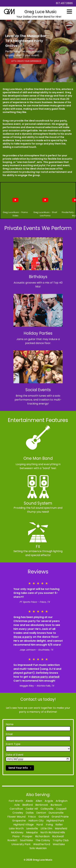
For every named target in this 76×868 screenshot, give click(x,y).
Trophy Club (61, 840)
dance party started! (45, 677)
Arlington (62, 801)
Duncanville (56, 813)
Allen (39, 801)
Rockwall (58, 836)
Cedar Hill (32, 809)
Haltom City (36, 821)
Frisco (32, 817)
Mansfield (61, 828)
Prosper (27, 836)
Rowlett (12, 840)
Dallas (30, 813)
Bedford (27, 805)
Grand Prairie (60, 817)
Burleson (56, 805)
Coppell (61, 809)
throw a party (23, 637)
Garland (44, 817)
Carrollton (16, 809)
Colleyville (47, 809)
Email (9, 734)
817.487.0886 (64, 3)
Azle (17, 805)
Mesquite (32, 832)
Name (10, 724)
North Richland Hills (53, 832)
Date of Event (15, 755)
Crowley (18, 813)
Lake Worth (16, 828)
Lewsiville (32, 828)
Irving (49, 825)
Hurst (40, 825)
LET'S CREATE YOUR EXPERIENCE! (26, 61)
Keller (59, 825)
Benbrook (42, 805)
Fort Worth (16, 801)
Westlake (59, 844)
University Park (21, 844)
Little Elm (46, 828)
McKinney (17, 832)
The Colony (43, 840)
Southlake (26, 840)
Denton (41, 813)
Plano (16, 836)
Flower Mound (16, 817)
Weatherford (42, 844)
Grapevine (19, 821)
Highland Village (23, 825)
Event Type (13, 744)
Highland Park (55, 821)
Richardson (42, 836)
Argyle (49, 801)
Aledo (29, 801)
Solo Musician (38, 848)
